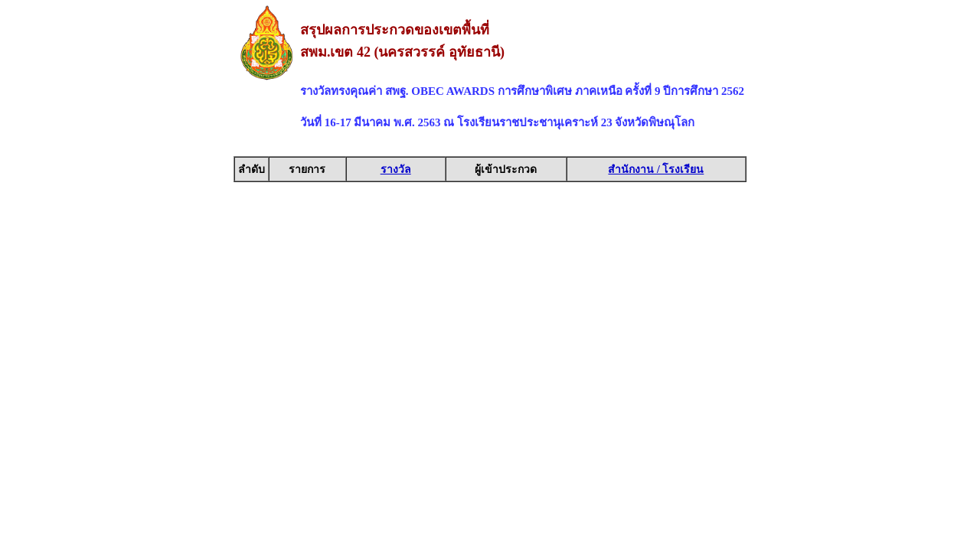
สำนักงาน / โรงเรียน (656, 170)
